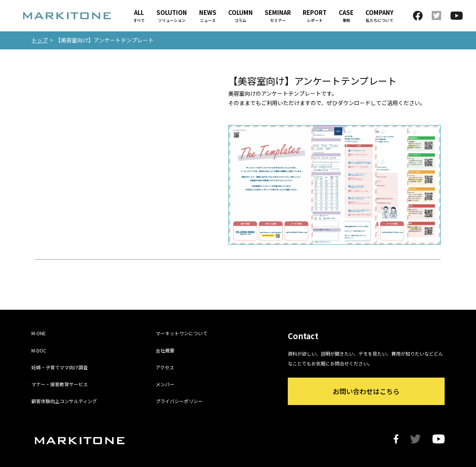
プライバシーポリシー (179, 401)
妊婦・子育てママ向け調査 (60, 367)
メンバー (165, 384)
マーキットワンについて (182, 333)
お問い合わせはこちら (366, 391)
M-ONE (39, 333)
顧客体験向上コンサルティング (64, 401)
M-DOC (39, 350)
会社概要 (165, 350)
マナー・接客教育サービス (60, 384)
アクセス (165, 367)
